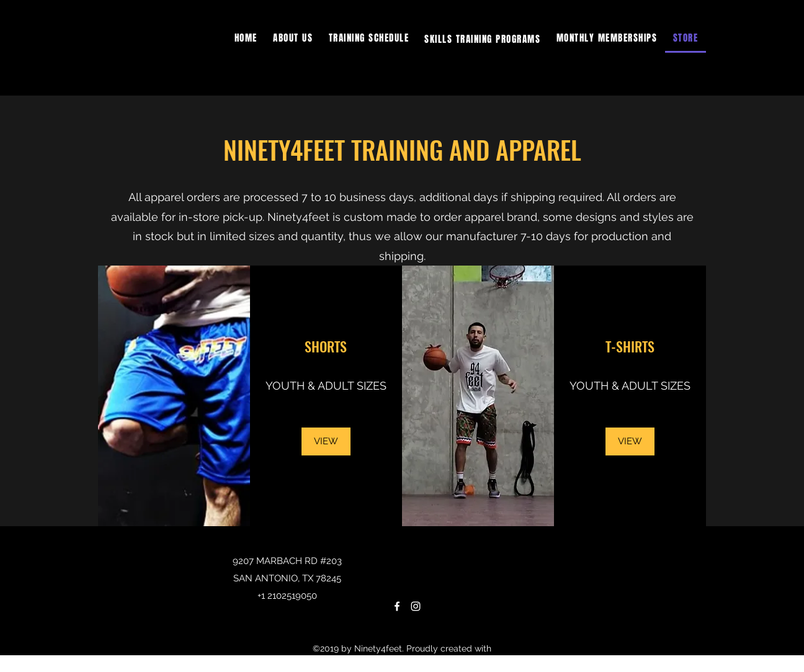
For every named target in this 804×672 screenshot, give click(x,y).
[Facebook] (397, 606)
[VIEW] (326, 441)
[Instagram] (416, 606)
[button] (483, 39)
